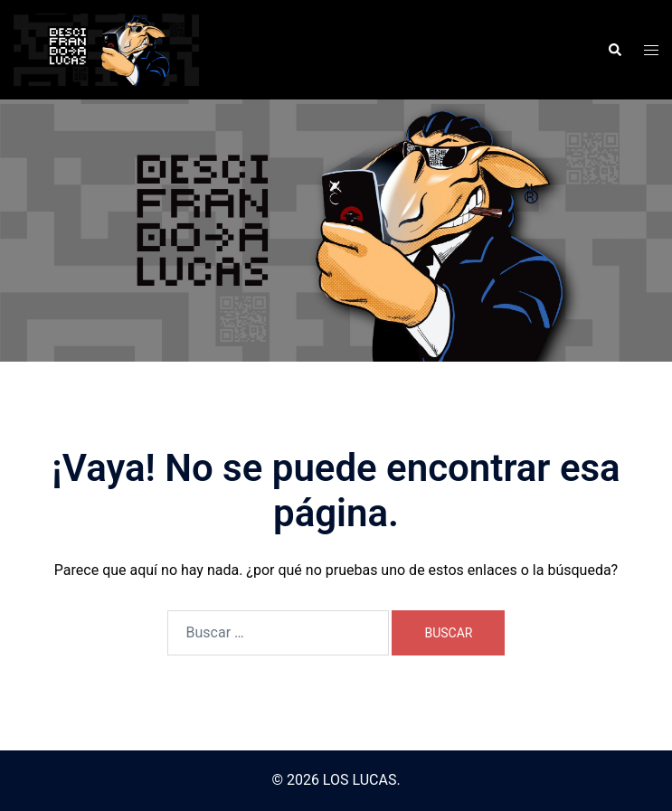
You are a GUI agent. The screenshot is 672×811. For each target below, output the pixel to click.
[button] (614, 50)
